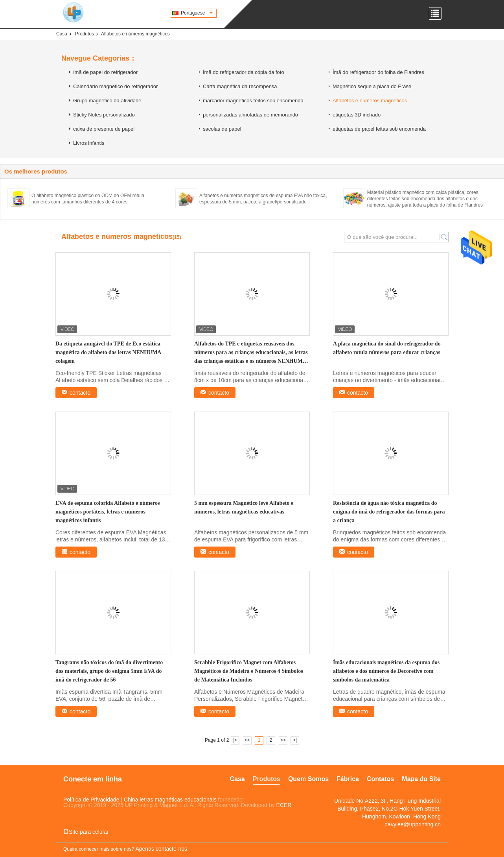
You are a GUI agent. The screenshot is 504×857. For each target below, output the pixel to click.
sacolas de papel (222, 129)
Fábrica (348, 779)
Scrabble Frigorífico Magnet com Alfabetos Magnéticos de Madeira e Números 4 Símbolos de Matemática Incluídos (249, 671)
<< (247, 740)
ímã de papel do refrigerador (105, 72)
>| (295, 740)
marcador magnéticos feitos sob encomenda (253, 101)
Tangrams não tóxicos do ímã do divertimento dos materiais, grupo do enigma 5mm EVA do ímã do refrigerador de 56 (109, 671)
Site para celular (86, 832)
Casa (62, 34)
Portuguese (197, 13)
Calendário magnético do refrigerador (115, 86)
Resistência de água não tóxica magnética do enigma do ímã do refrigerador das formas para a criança (389, 512)
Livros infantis (89, 143)
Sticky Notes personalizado (104, 115)
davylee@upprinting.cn (413, 824)
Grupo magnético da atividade (107, 101)
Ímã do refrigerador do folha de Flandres (378, 72)
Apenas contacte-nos (161, 849)
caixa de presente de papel (104, 129)
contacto (80, 393)
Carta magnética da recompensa (240, 86)
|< (235, 740)
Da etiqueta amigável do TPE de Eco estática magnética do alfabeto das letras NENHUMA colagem (108, 352)
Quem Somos (308, 779)
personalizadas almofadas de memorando (250, 115)
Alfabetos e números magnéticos (370, 101)
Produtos (85, 34)
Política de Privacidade (91, 800)
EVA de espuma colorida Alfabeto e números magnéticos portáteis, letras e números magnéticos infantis (108, 512)
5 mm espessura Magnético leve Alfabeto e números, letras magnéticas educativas (244, 507)
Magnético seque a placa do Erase (372, 86)
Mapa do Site (421, 779)
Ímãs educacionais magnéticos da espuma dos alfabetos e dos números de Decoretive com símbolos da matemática (386, 671)
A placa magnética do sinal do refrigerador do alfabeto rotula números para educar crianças (387, 348)
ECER (284, 805)
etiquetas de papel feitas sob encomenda (379, 129)
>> (283, 740)
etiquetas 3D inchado (357, 115)
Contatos (380, 779)
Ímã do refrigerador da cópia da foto (244, 72)
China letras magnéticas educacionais (170, 800)
